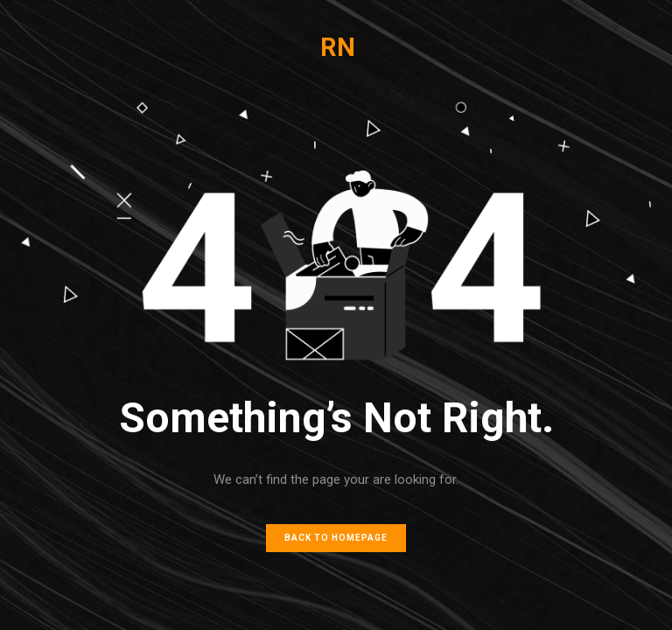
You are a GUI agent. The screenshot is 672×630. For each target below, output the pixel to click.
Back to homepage (336, 538)
